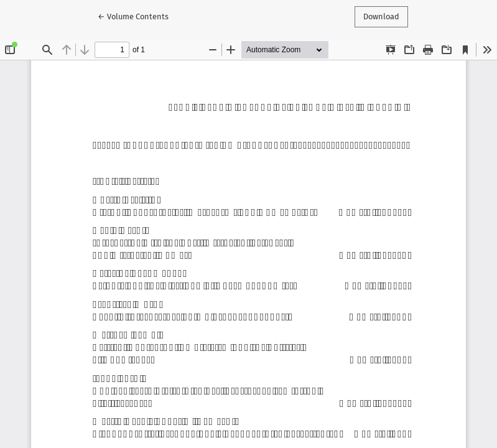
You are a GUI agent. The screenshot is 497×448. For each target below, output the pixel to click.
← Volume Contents (137, 16)
